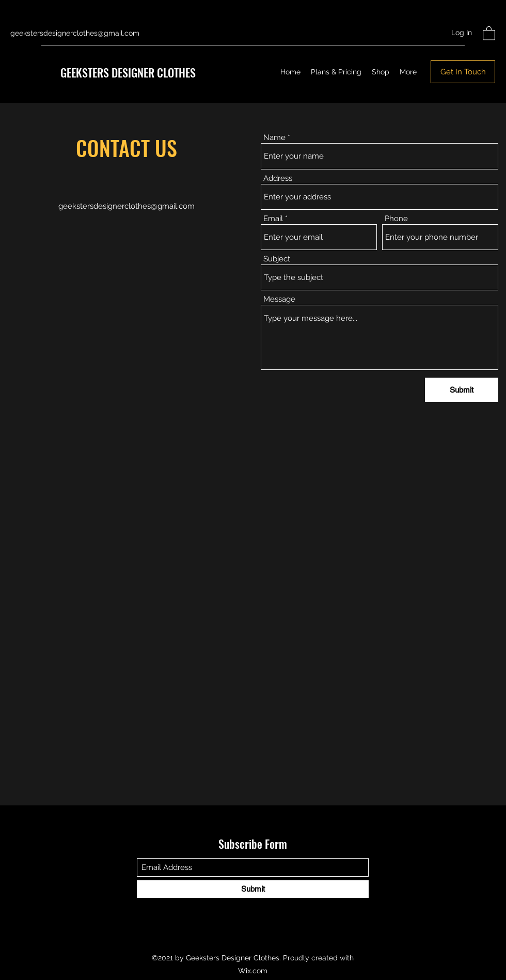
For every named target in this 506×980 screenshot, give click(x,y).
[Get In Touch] (463, 72)
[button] (489, 33)
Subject (277, 259)
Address (278, 178)
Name (274, 138)
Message (279, 299)
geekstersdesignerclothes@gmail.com (75, 33)
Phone (396, 219)
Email (273, 219)
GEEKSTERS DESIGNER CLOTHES (128, 72)
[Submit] (462, 390)
